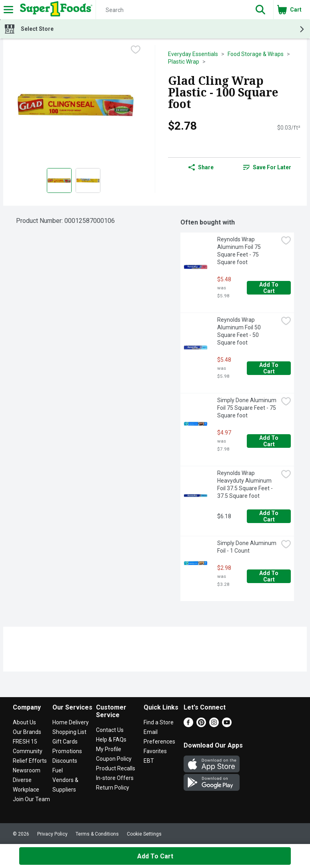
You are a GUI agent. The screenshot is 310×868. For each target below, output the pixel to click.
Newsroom (27, 770)
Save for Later (267, 167)
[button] (260, 10)
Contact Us (110, 730)
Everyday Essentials (193, 54)
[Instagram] (214, 725)
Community (28, 751)
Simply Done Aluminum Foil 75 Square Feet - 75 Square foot (247, 408)
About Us (24, 722)
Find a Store (159, 722)
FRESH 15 (25, 742)
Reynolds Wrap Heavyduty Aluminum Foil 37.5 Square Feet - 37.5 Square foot (246, 484)
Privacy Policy (52, 834)
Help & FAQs (111, 740)
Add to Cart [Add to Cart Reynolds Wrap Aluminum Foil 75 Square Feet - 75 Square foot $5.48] (269, 288)
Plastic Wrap (184, 62)
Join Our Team (31, 799)
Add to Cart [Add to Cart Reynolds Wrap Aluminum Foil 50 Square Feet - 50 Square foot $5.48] (269, 368)
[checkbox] (136, 50)
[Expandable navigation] (8, 10)
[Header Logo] (55, 10)
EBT (149, 761)
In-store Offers (115, 778)
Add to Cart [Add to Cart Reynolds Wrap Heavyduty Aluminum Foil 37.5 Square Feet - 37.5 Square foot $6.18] (269, 516)
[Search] (172, 10)
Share (201, 167)
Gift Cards (65, 742)
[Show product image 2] (88, 180)
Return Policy (113, 788)
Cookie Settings (144, 834)
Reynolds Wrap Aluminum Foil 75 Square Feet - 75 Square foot (240, 251)
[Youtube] (227, 725)
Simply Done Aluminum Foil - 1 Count (247, 547)
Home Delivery (71, 722)
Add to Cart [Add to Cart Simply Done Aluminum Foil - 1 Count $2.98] (269, 576)
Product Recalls (116, 768)
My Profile (109, 749)
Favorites (155, 751)
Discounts (65, 761)
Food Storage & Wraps (256, 54)
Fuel (58, 770)
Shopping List (69, 732)
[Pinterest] (201, 725)
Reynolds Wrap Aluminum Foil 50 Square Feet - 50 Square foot (240, 331)
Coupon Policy (114, 759)
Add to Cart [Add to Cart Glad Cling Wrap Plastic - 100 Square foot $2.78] (155, 856)
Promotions (67, 751)
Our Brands (27, 732)
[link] (267, 167)
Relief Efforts (30, 761)
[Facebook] (188, 725)
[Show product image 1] (59, 180)
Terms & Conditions (97, 834)
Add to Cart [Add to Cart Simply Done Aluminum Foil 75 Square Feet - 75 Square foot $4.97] (269, 441)
